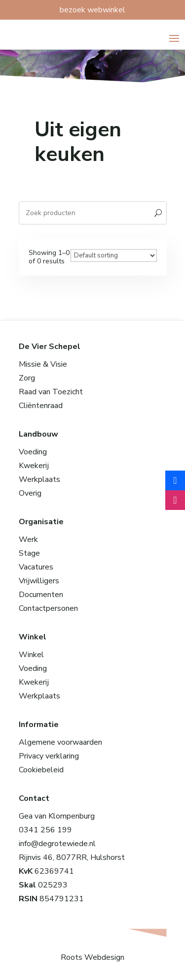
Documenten (41, 595)
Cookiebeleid (41, 770)
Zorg (27, 378)
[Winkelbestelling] (114, 255)
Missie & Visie (43, 364)
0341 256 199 (45, 830)
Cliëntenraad (41, 406)
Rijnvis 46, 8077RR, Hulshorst (72, 857)
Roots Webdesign (92, 957)
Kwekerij (34, 466)
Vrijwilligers (39, 581)
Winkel (31, 655)
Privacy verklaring (49, 756)
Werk (28, 539)
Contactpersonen (48, 608)
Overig (30, 493)
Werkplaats (39, 479)
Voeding (33, 452)
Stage (29, 553)
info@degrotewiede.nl (57, 844)
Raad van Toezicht (51, 392)
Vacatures (36, 567)
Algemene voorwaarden (60, 742)
